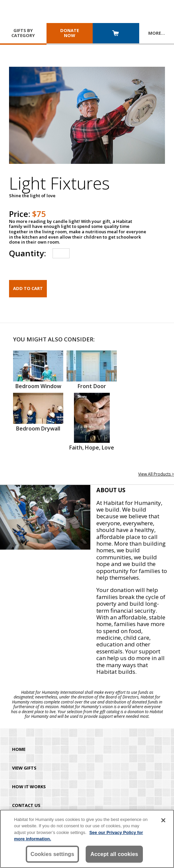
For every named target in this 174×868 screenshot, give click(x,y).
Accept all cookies (114, 854)
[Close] (163, 820)
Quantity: (27, 253)
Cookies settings (52, 854)
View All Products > (156, 474)
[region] (87, 839)
